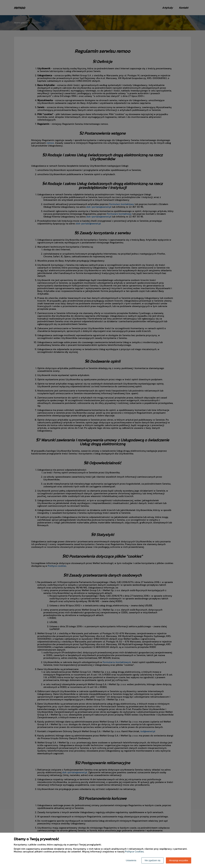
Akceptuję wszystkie (179, 860)
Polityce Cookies (134, 851)
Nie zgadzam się (153, 860)
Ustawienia (131, 860)
